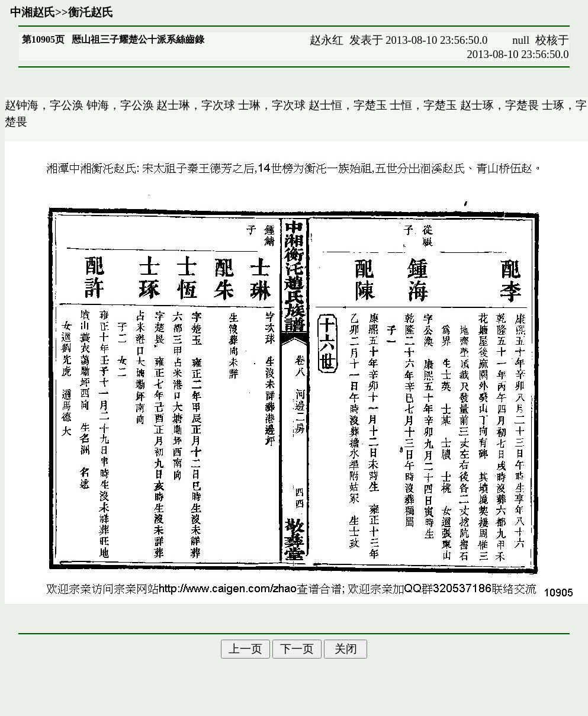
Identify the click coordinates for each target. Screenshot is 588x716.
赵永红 (327, 40)
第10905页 (43, 39)
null (521, 40)
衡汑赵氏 (91, 12)
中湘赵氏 (33, 12)
